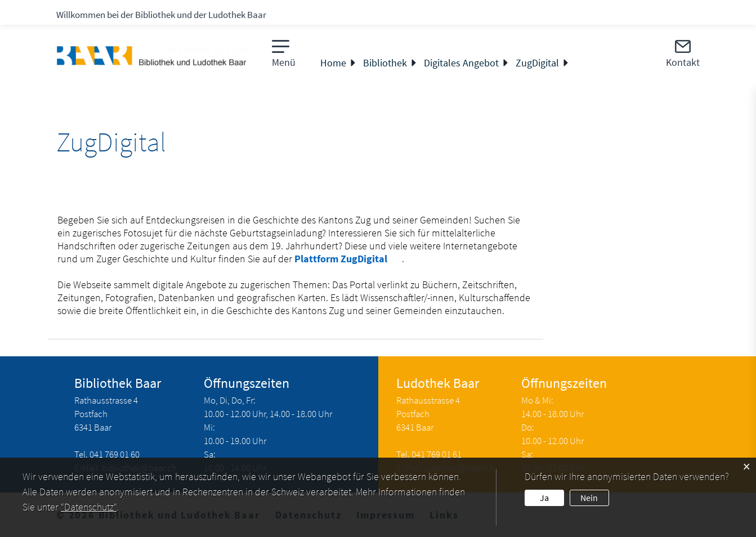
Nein (589, 498)
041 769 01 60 (115, 454)
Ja (544, 498)
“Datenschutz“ (89, 507)
